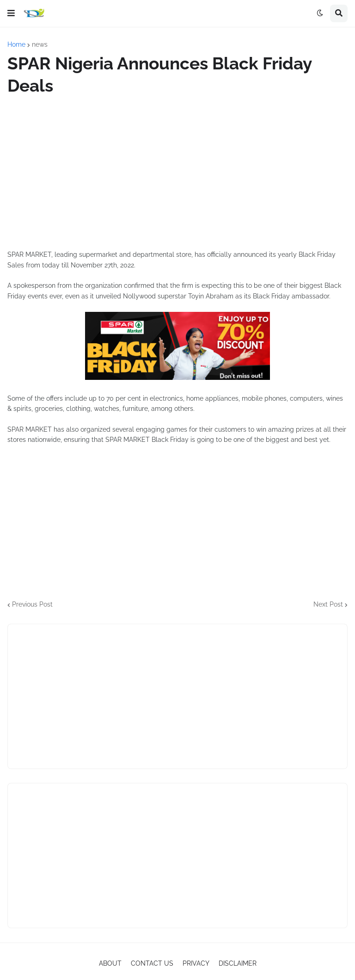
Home (16, 44)
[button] (11, 13)
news (40, 44)
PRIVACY (196, 963)
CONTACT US (152, 963)
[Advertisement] (177, 173)
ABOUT (110, 963)
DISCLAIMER (238, 963)
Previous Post (32, 604)
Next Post (328, 604)
